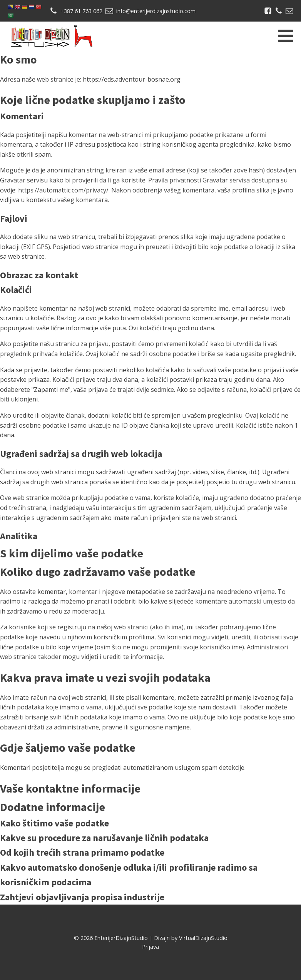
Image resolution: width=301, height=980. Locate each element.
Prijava (150, 947)
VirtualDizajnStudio (203, 938)
